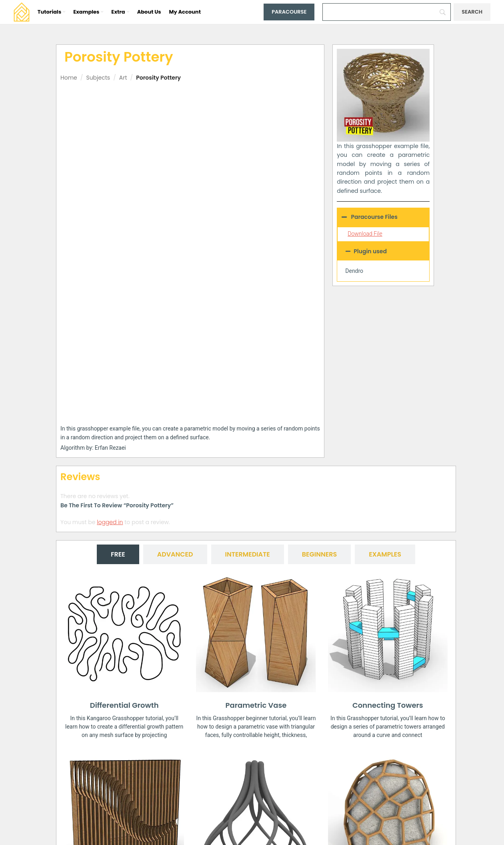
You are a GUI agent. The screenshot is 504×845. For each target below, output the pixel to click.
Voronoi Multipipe (388, 717)
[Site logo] (22, 12)
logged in (110, 350)
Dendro (354, 271)
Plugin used (370, 251)
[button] (383, 251)
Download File (365, 234)
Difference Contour (124, 717)
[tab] (118, 383)
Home (69, 78)
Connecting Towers (388, 534)
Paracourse (289, 12)
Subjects (98, 78)
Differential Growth (124, 534)
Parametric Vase (256, 534)
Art (123, 78)
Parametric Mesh (256, 717)
